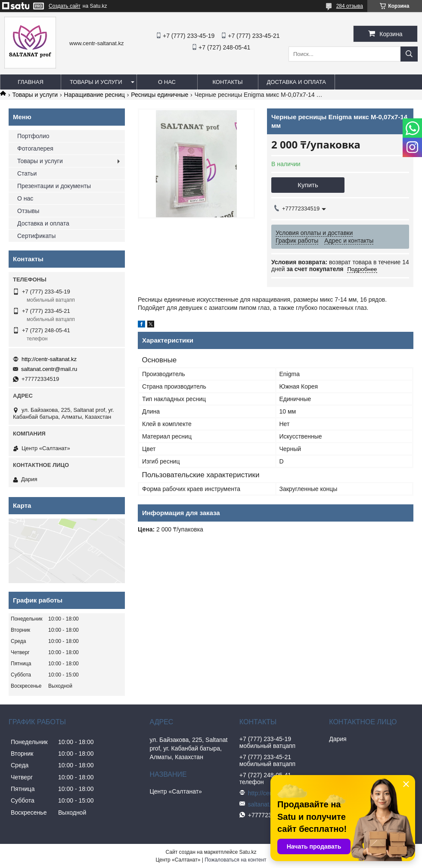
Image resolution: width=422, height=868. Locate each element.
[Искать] (409, 54)
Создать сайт (65, 6)
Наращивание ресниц (95, 95)
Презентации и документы (54, 186)
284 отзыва (350, 6)
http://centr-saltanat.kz (49, 359)
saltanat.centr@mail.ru (49, 369)
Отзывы (28, 211)
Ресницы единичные (160, 95)
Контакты (227, 82)
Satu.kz (248, 852)
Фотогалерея (35, 148)
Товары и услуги (96, 82)
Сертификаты (36, 236)
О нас (167, 82)
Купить (308, 185)
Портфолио (33, 136)
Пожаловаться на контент (235, 860)
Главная (31, 82)
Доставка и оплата (296, 82)
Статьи (27, 173)
